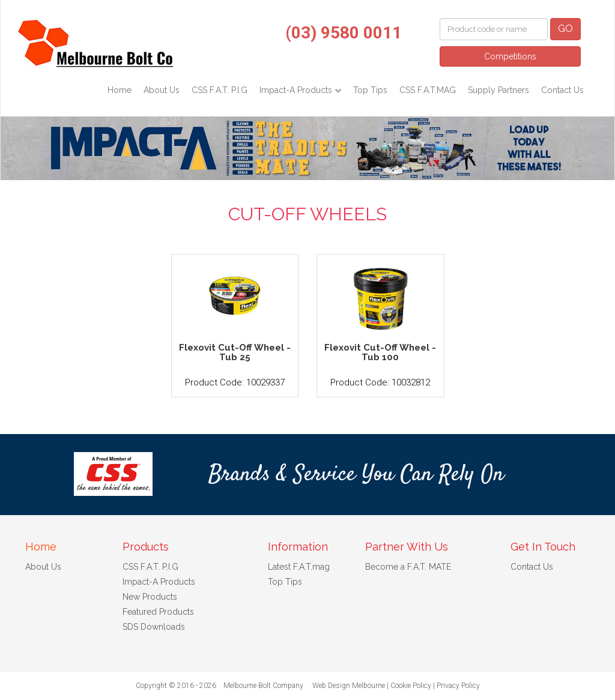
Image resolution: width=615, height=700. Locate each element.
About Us (162, 90)
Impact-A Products (297, 90)
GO (565, 29)
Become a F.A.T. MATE (408, 567)
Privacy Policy (458, 686)
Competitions (510, 56)
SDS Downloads (154, 627)
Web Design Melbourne (349, 686)
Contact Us (562, 90)
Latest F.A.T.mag (299, 567)
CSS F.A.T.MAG (428, 90)
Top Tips (370, 90)
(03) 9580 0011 (344, 33)
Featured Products (158, 612)
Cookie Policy (411, 686)
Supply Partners (498, 90)
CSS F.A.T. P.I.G (220, 90)
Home (120, 90)
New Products (150, 597)
